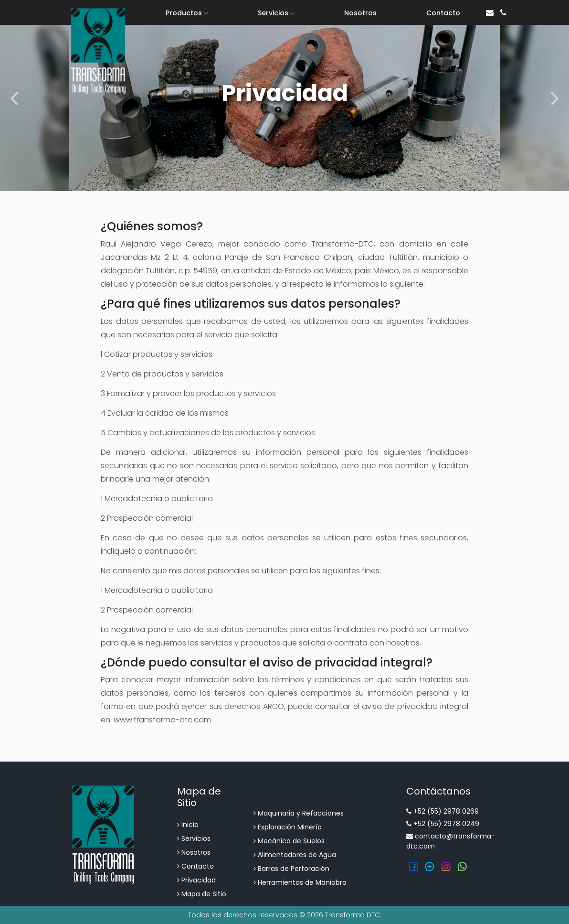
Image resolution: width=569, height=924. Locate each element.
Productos (187, 13)
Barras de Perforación (291, 869)
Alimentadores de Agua (295, 855)
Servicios (276, 13)
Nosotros (360, 13)
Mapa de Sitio (202, 894)
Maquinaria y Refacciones (299, 813)
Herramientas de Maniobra (300, 882)
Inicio (188, 825)
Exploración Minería (288, 827)
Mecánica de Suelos (289, 841)
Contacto (443, 13)
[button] (14, 96)
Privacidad (196, 880)
